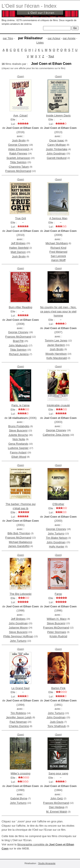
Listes (40, 43)
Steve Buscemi (18, 430)
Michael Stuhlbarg (57, 243)
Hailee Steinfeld (19, 248)
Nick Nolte (19, 439)
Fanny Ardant (18, 452)
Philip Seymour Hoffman (18, 636)
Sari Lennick (58, 256)
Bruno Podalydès (19, 426)
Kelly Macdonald (57, 358)
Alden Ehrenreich (19, 149)
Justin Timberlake (57, 149)
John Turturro (56, 533)
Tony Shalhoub (57, 726)
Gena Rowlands (18, 444)
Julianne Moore (18, 628)
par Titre (8, 38)
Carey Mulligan (57, 145)
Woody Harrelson (56, 354)
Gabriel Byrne (19, 798)
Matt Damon (18, 252)
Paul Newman (18, 722)
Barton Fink (58, 688)
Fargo (58, 594)
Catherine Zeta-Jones (56, 435)
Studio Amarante (47, 863)
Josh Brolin (19, 140)
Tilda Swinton (18, 162)
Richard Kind (58, 248)
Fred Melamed (58, 252)
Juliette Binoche (18, 435)
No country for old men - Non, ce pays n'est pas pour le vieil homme (58, 311)
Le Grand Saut (21, 688)
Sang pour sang (58, 773)
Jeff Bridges (18, 243)
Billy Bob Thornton (19, 533)
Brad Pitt (18, 341)
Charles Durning (19, 726)
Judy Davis (57, 722)
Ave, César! (20, 115)
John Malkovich (18, 345)
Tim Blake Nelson (57, 538)
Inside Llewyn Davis (58, 115)
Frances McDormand (18, 171)
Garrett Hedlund (57, 158)
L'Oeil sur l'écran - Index (29, 6)
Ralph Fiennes (18, 153)
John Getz (57, 798)
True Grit (21, 218)
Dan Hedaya (57, 807)
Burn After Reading (20, 307)
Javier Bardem (56, 345)
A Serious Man (58, 218)
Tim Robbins (18, 713)
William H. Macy (57, 619)
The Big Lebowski (21, 594)
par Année (69, 38)
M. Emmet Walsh (57, 812)
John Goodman (56, 153)
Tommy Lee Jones (56, 340)
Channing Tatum (19, 167)
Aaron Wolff (58, 260)
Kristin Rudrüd (58, 636)
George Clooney (18, 145)
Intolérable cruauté (58, 405)
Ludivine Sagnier (18, 448)
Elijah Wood (19, 457)
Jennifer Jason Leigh (19, 717)
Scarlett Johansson (18, 158)
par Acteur (54, 38)
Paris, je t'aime (21, 405)
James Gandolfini (19, 546)
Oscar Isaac (57, 140)
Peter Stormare (57, 632)
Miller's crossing (20, 773)
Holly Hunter (57, 546)
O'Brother (58, 504)
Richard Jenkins (19, 354)
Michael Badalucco (21, 542)
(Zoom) (20, 76)
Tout (51, 56)
